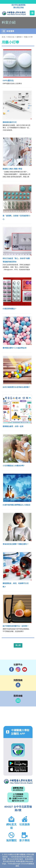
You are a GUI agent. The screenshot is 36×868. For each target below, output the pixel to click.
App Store (18, 769)
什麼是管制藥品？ (10, 309)
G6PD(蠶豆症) (8, 81)
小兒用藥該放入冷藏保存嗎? (14, 466)
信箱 (18, 701)
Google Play (18, 763)
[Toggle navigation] (32, 13)
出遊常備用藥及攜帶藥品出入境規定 (17, 505)
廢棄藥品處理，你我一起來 (13, 426)
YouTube (25, 669)
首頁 (3, 37)
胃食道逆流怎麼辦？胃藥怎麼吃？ (16, 544)
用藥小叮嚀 (28, 37)
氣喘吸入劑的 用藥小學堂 (12, 169)
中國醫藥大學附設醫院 (18, 781)
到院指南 (18, 685)
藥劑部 (19, 37)
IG (18, 669)
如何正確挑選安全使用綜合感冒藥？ (17, 387)
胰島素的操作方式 (10, 122)
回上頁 (18, 645)
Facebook (12, 669)
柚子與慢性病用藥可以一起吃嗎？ (16, 626)
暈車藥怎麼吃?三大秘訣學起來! (15, 348)
